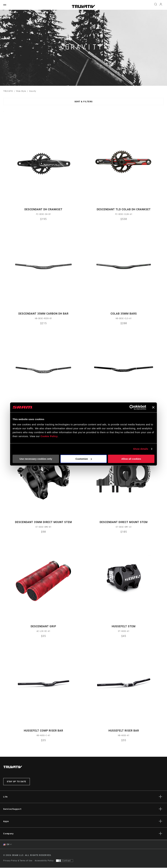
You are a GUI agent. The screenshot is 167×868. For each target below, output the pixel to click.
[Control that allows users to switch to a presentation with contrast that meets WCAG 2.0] (65, 861)
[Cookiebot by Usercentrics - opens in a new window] (132, 407)
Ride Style (21, 91)
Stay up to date (17, 782)
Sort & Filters (84, 102)
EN (6, 845)
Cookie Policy (49, 436)
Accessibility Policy (44, 861)
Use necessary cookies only (36, 459)
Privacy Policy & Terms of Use (18, 861)
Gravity (33, 91)
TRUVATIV (8, 91)
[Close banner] (153, 407)
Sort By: (3, 113)
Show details (141, 449)
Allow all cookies (131, 459)
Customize (84, 459)
